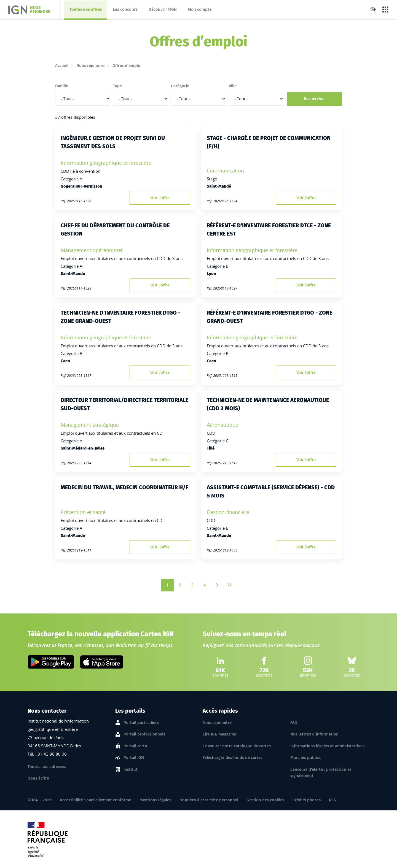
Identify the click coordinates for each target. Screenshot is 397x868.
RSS (332, 800)
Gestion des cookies (265, 800)
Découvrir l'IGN (163, 9)
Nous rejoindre (90, 66)
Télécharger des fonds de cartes (233, 758)
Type (117, 86)
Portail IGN (134, 758)
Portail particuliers (141, 723)
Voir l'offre (160, 198)
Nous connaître (217, 723)
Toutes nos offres (85, 11)
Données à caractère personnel (209, 800)
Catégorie (180, 86)
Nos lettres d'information (314, 734)
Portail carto (135, 746)
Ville (233, 86)
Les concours (125, 9)
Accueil (62, 66)
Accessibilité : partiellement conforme (96, 800)
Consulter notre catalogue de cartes (237, 746)
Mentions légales (155, 800)
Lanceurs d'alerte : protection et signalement (321, 773)
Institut (131, 770)
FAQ (294, 723)
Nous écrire (38, 778)
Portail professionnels (144, 734)
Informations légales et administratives (327, 746)
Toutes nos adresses (47, 767)
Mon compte (200, 9)
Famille (62, 86)
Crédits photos (307, 800)
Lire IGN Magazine (219, 734)
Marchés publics (305, 758)
